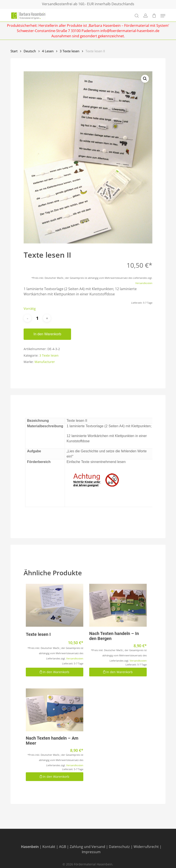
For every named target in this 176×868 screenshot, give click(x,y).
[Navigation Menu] (163, 16)
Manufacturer (45, 362)
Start (14, 51)
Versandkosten (144, 283)
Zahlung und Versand (87, 847)
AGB (63, 847)
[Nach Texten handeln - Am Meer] (54, 710)
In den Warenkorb (47, 334)
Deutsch (30, 51)
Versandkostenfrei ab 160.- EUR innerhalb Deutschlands (88, 4)
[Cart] (154, 16)
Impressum (91, 852)
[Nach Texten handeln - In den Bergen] (118, 605)
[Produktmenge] (37, 318)
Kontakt (49, 847)
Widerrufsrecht (146, 847)
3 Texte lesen (70, 51)
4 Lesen (48, 51)
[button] (145, 79)
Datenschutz (119, 847)
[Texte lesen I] (54, 605)
